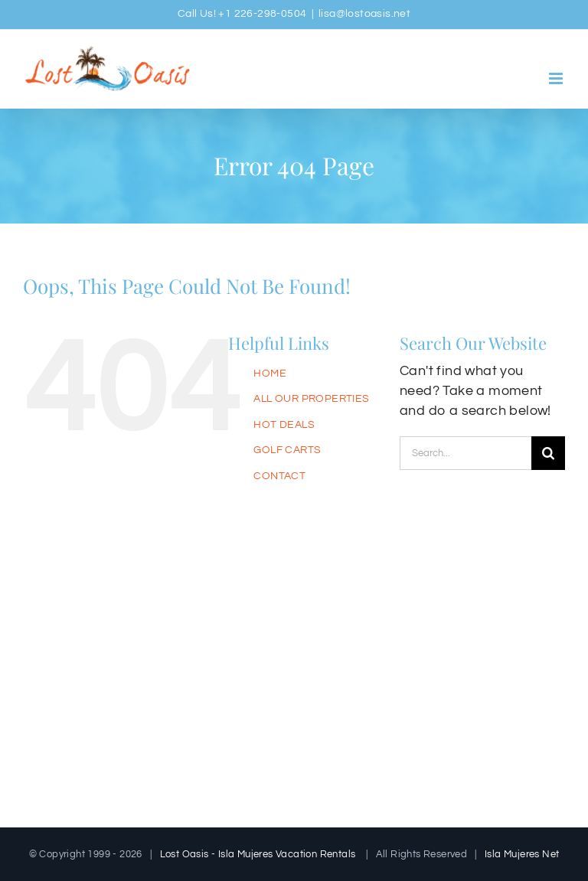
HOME (270, 374)
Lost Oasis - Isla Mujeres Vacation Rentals (258, 854)
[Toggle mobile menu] (557, 78)
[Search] (548, 453)
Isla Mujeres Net (522, 854)
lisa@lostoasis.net (364, 14)
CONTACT (279, 476)
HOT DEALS (284, 425)
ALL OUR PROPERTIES (311, 399)
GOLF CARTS (287, 450)
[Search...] (465, 453)
